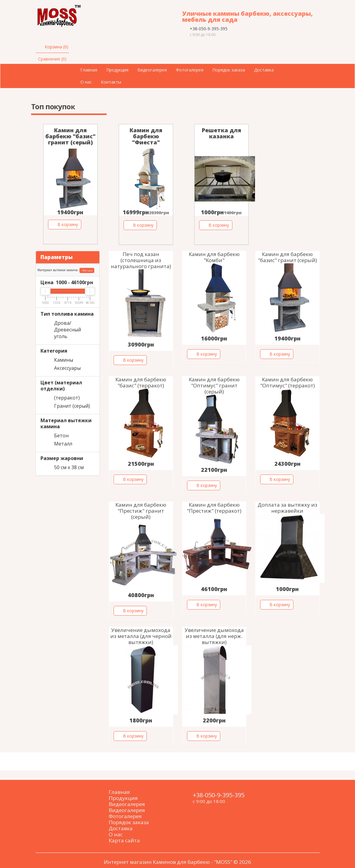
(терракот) (67, 398)
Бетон (61, 436)
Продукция (117, 70)
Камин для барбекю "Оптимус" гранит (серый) (214, 385)
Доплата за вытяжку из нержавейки (287, 508)
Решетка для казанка (221, 133)
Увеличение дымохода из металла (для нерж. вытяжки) (214, 636)
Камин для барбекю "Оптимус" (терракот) (287, 382)
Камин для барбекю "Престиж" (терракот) (214, 508)
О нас (86, 82)
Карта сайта (124, 840)
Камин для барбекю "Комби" (214, 257)
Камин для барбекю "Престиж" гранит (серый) (141, 511)
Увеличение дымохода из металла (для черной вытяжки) (141, 636)
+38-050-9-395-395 (209, 29)
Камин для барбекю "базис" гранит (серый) (70, 136)
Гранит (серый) (72, 406)
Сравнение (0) (52, 59)
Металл (87, 270)
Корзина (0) (56, 47)
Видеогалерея (152, 70)
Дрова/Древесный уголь (68, 330)
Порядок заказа (229, 70)
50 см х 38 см (69, 467)
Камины (64, 360)
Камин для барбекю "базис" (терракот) (141, 382)
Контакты (111, 82)
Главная (89, 70)
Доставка (264, 70)
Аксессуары (67, 368)
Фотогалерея (190, 70)
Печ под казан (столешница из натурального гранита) (141, 260)
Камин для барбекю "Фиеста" (146, 136)
